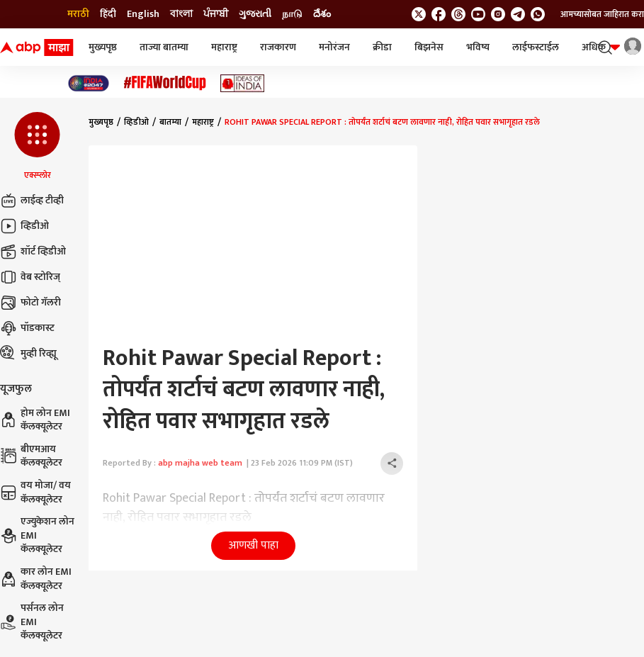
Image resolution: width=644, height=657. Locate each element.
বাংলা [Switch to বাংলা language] (181, 14)
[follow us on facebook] (439, 14)
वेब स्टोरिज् (30, 277)
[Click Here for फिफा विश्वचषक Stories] (165, 83)
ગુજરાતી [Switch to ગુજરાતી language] (255, 14)
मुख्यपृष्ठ (103, 47)
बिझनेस (429, 47)
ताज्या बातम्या (164, 47)
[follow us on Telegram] (518, 14)
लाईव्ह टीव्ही (32, 201)
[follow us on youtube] (478, 14)
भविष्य (478, 47)
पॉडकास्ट (27, 328)
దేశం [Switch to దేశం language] (322, 14)
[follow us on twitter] (419, 14)
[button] (37, 147)
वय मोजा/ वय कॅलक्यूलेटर (35, 492)
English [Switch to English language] (143, 14)
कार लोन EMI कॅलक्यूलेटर (36, 579)
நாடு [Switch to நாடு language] (292, 14)
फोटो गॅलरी (30, 303)
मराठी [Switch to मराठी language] (78, 14)
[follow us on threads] (458, 14)
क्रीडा (382, 47)
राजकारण (278, 47)
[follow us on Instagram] (498, 14)
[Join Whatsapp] (538, 14)
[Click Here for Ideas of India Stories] (243, 83)
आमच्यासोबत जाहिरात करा (602, 14)
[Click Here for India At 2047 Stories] (89, 83)
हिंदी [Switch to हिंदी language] (108, 14)
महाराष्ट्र (224, 47)
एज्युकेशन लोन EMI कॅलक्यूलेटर (37, 535)
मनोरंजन (334, 47)
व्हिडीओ (24, 226)
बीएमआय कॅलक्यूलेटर (31, 456)
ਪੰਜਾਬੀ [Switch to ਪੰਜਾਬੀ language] (216, 14)
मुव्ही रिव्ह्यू (28, 354)
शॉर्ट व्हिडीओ (33, 252)
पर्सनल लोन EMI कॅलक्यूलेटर (32, 622)
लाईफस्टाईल (536, 47)
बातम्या (170, 122)
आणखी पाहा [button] (253, 545)
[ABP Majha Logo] (37, 47)
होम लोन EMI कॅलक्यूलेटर (35, 420)
